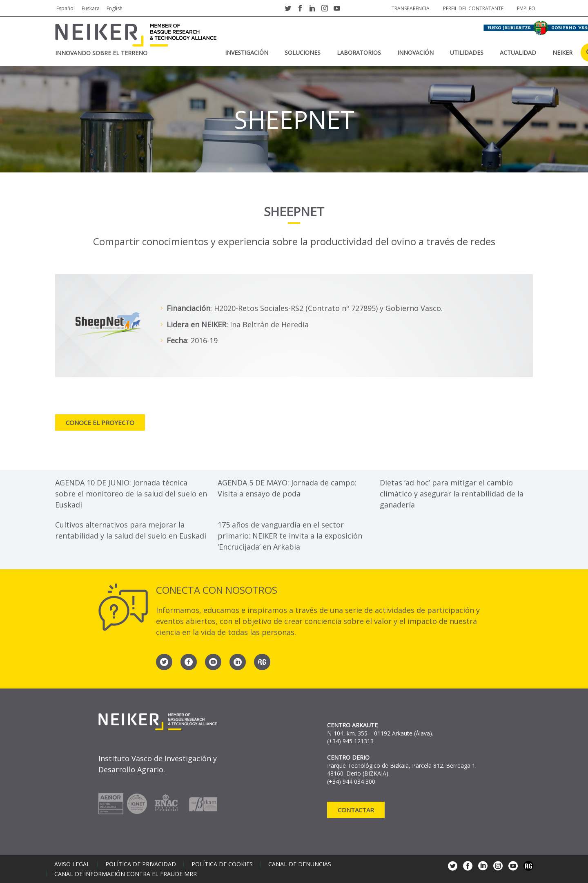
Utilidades (467, 53)
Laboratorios (359, 53)
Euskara (91, 8)
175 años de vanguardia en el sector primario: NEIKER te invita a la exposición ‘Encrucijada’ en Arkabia (290, 536)
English (115, 8)
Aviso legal (72, 864)
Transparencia (411, 8)
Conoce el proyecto (100, 422)
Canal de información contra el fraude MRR (126, 874)
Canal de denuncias (300, 864)
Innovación (415, 53)
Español (66, 8)
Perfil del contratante (473, 8)
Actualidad (518, 53)
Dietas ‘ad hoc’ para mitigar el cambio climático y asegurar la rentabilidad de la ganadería (452, 494)
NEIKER (562, 53)
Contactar (356, 810)
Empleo (526, 8)
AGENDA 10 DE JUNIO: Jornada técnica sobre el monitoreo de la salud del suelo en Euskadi (131, 494)
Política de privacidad (141, 864)
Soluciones (303, 53)
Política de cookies (222, 864)
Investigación (247, 53)
